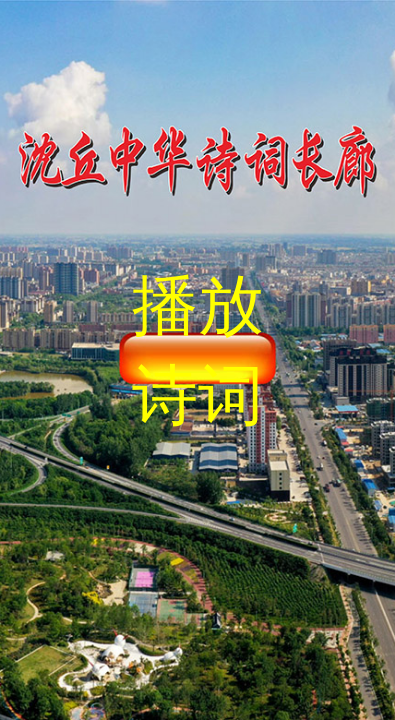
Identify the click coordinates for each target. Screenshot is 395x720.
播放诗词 (198, 350)
